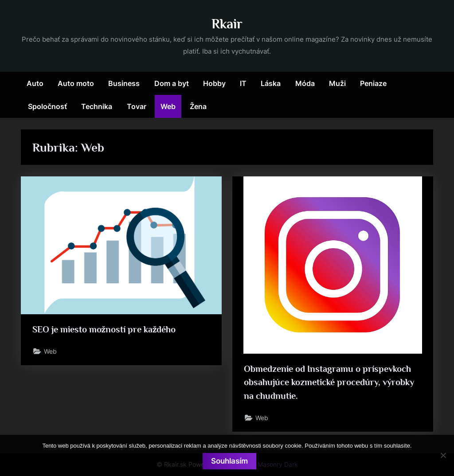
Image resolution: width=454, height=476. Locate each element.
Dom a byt (172, 83)
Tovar (137, 106)
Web (168, 106)
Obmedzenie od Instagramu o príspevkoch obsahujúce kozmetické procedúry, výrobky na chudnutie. (329, 382)
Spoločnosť (47, 106)
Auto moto (76, 83)
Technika (97, 106)
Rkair (227, 24)
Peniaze (373, 83)
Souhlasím (229, 461)
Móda (305, 83)
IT (243, 83)
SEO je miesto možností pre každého (104, 329)
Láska (271, 83)
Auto (35, 83)
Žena (198, 106)
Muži (337, 83)
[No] (443, 455)
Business (124, 83)
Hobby (214, 83)
